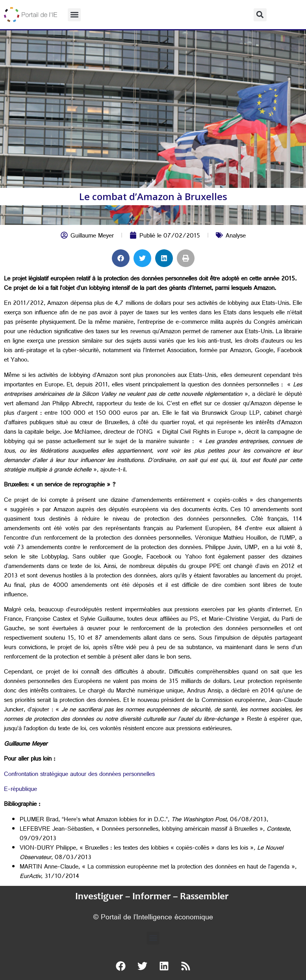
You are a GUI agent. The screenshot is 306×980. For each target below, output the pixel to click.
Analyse (236, 237)
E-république (20, 790)
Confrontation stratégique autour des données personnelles (79, 775)
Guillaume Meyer (92, 237)
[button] (74, 15)
